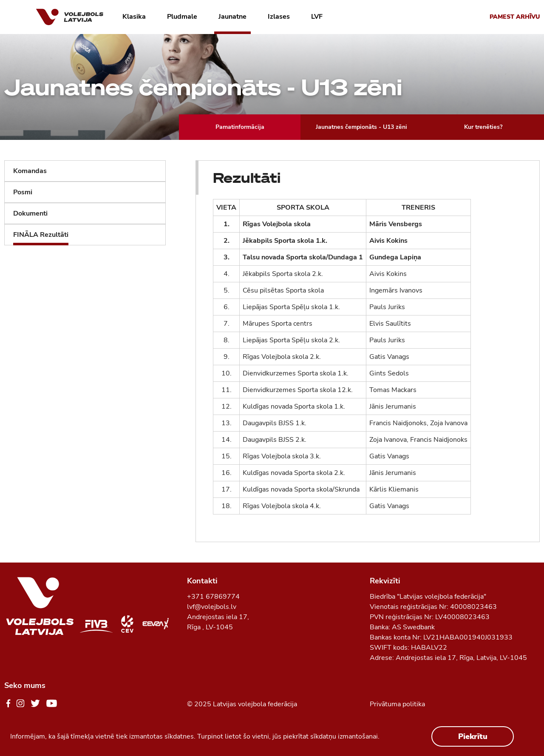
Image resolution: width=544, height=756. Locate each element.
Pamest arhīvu (515, 17)
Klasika (134, 17)
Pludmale (182, 17)
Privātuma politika (397, 704)
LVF (317, 17)
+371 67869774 (213, 597)
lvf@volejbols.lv (212, 607)
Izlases (279, 17)
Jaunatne (232, 17)
